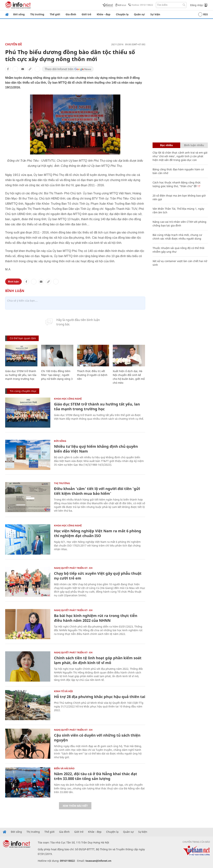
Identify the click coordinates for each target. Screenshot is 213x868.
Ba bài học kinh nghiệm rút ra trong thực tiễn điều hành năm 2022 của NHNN (96, 618)
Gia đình (71, 14)
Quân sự (139, 14)
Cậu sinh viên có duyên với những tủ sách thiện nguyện (97, 738)
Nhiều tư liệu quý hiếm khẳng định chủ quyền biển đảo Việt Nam (96, 449)
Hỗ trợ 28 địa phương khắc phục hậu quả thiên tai (100, 697)
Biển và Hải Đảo (64, 768)
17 (197, 186)
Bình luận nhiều (194, 145)
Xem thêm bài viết (75, 806)
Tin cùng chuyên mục (23, 391)
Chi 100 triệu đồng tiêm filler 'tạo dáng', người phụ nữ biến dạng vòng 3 (57, 375)
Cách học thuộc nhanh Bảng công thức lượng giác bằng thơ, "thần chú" (177, 184)
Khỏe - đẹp (104, 14)
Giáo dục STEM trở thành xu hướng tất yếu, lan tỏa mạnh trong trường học (21, 375)
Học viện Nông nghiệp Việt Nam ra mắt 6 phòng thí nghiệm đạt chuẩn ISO (98, 533)
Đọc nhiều (166, 145)
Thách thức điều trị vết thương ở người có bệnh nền (92, 375)
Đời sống (19, 14)
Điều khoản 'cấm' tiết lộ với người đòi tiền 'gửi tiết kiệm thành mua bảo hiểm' (97, 491)
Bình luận (13, 282)
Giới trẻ (86, 14)
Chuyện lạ (122, 14)
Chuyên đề (14, 44)
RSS (203, 14)
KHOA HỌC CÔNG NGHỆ (68, 399)
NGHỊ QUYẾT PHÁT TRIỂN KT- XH (73, 568)
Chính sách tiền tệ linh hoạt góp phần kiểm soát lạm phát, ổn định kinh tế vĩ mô (98, 660)
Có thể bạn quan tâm (23, 338)
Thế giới (55, 14)
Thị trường (37, 14)
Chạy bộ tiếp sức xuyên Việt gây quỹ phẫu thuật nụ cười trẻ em (98, 576)
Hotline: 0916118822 (140, 5)
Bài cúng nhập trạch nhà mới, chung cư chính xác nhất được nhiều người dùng (177, 237)
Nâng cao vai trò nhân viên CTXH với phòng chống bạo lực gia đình (179, 224)
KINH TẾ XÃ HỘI (63, 691)
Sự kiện (155, 14)
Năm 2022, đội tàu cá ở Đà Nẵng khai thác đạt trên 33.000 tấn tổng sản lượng (96, 776)
